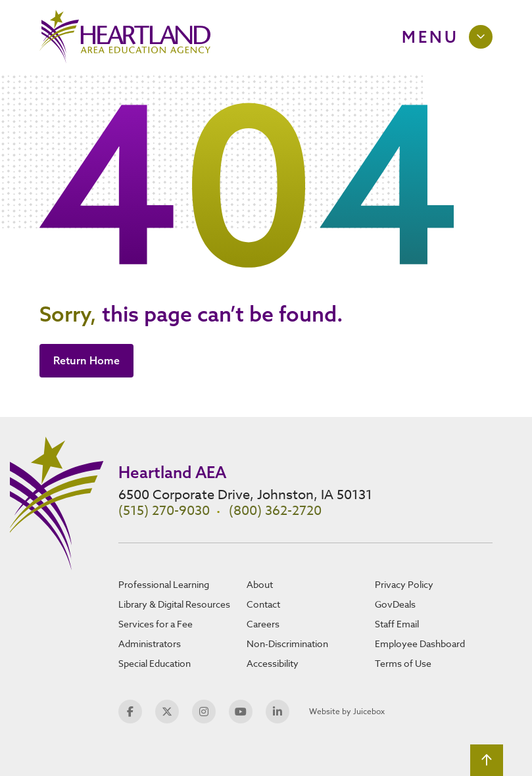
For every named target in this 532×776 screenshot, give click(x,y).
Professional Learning (164, 584)
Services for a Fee (156, 624)
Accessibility (273, 663)
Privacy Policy (404, 584)
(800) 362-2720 (275, 511)
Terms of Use (403, 663)
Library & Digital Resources (174, 604)
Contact (263, 604)
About (260, 584)
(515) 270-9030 (164, 511)
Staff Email (397, 624)
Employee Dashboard (420, 643)
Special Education (155, 663)
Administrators (150, 643)
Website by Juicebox (347, 711)
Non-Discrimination (287, 643)
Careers (263, 624)
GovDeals (395, 604)
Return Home (86, 360)
